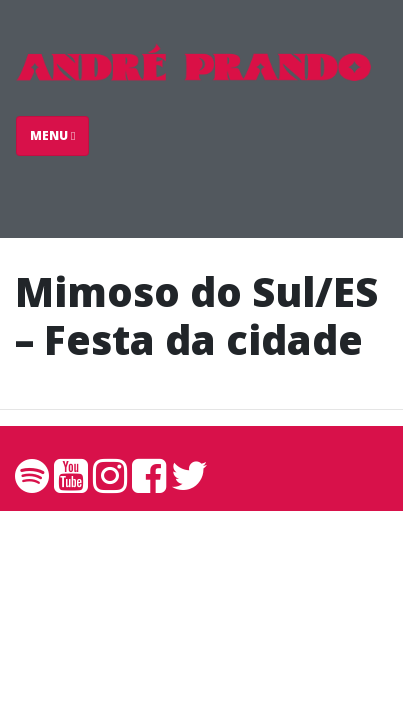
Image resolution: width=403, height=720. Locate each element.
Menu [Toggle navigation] (52, 135)
